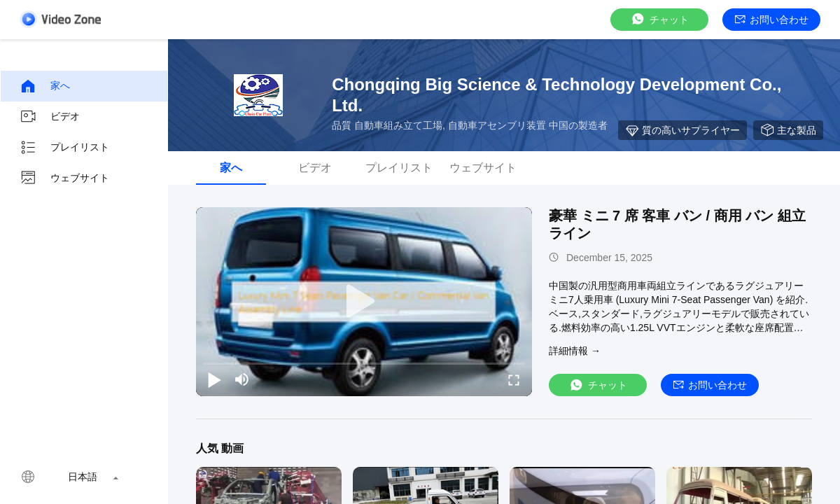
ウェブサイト (64, 178)
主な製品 (788, 130)
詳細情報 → (575, 351)
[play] (364, 302)
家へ (45, 86)
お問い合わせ (772, 20)
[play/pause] (214, 379)
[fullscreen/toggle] (514, 379)
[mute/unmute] (242, 379)
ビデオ (50, 117)
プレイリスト (64, 148)
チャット (659, 19)
